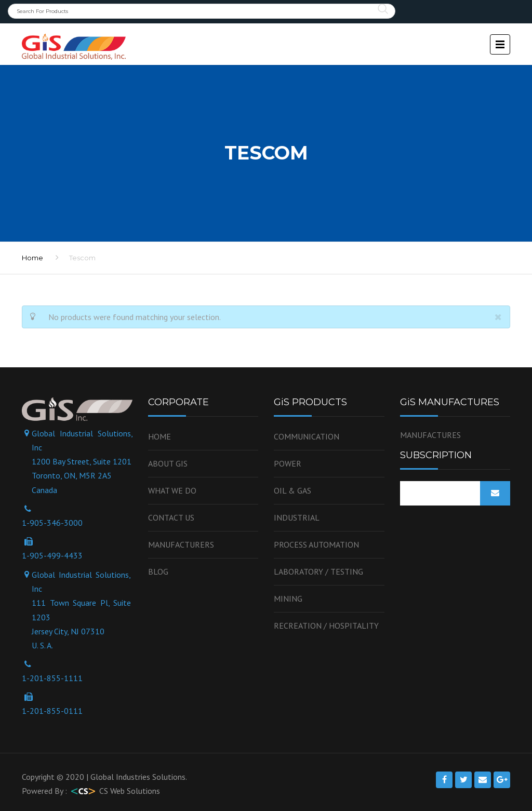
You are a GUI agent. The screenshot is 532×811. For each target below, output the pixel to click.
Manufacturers (181, 544)
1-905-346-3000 (52, 523)
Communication (307, 436)
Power (288, 463)
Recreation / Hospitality (326, 626)
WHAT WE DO (172, 490)
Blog (158, 571)
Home (159, 436)
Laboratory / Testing (318, 571)
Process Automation (316, 544)
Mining (288, 599)
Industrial (297, 517)
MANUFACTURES (430, 435)
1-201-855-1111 (52, 678)
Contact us (171, 517)
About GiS (168, 463)
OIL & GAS (292, 490)
